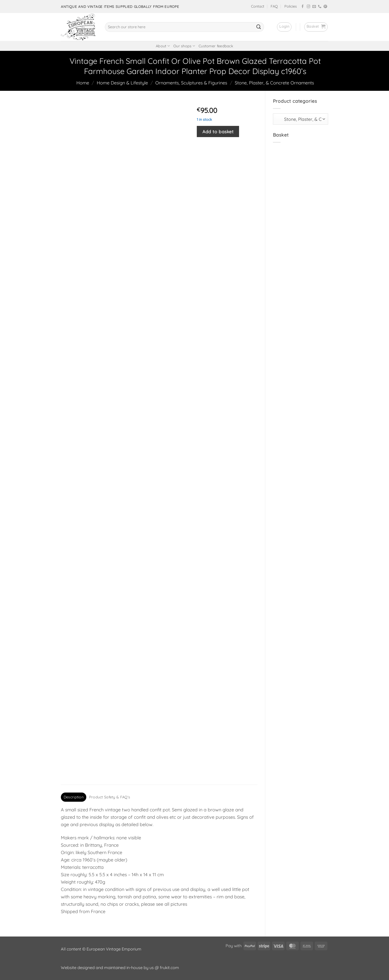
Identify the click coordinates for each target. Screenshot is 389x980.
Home (83, 83)
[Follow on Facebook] (303, 7)
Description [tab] (74, 797)
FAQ (274, 6)
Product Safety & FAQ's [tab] (110, 797)
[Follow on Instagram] (309, 7)
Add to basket (218, 131)
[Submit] (259, 27)
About (163, 46)
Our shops (184, 46)
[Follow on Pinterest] (325, 7)
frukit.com (169, 968)
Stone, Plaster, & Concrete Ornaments (274, 83)
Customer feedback (216, 46)
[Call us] (320, 7)
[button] (284, 27)
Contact (258, 6)
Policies (291, 6)
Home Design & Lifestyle (122, 83)
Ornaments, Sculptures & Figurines (191, 83)
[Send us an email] (314, 7)
